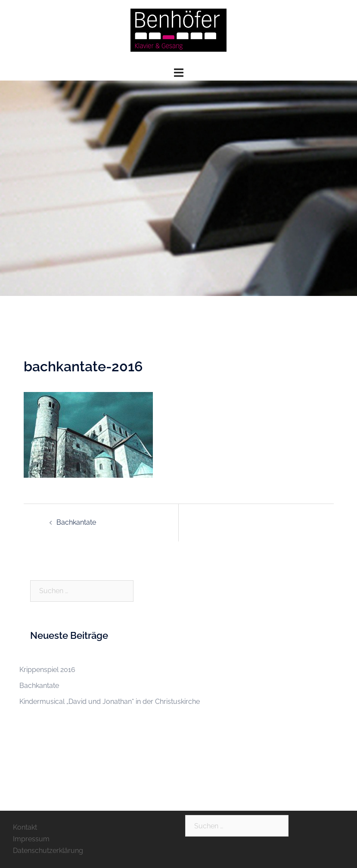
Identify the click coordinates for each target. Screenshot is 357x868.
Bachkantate (76, 522)
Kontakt (25, 827)
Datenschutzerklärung (48, 851)
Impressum (31, 839)
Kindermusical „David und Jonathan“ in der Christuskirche (110, 702)
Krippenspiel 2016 (47, 670)
